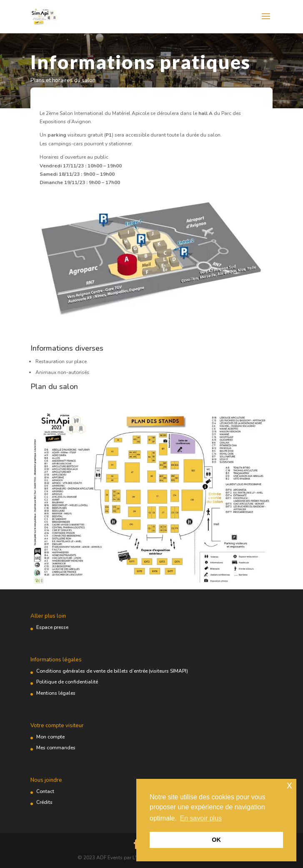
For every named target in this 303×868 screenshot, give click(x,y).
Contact (45, 791)
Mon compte (50, 737)
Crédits (44, 802)
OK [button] (216, 840)
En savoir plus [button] (201, 818)
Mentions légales (56, 693)
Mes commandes (56, 748)
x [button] (289, 785)
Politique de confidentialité (67, 682)
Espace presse (52, 627)
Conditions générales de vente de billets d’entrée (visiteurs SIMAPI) (112, 671)
